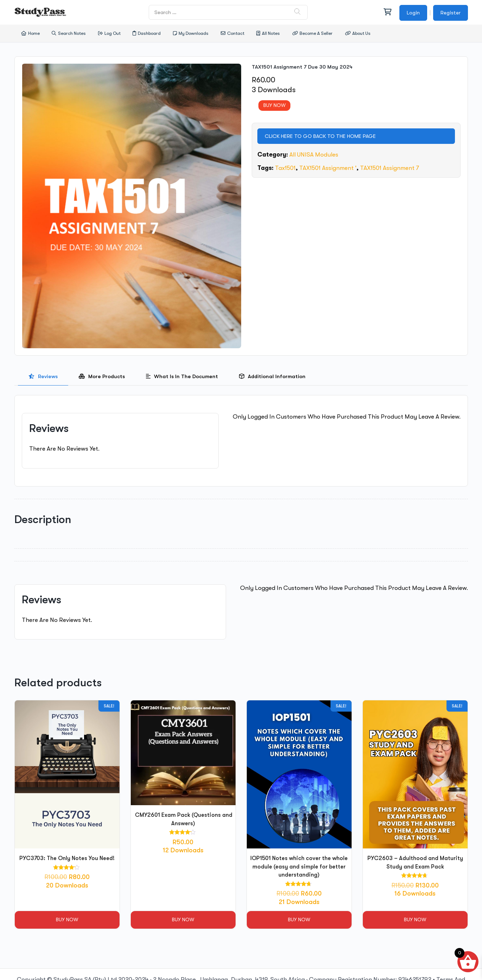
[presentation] (43, 377)
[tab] (43, 377)
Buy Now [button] (67, 919)
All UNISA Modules (314, 155)
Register (451, 13)
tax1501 (285, 168)
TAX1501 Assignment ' (328, 168)
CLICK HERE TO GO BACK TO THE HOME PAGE (320, 136)
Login (413, 13)
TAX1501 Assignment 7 (390, 168)
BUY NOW (274, 105)
